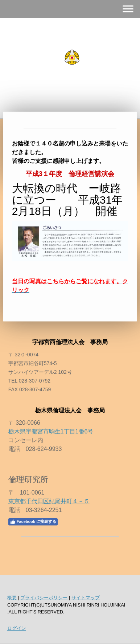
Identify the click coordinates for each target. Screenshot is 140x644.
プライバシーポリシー (44, 598)
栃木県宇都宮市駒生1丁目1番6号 (51, 431)
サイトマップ (86, 598)
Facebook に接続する (33, 522)
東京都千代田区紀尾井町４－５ (49, 501)
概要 (12, 598)
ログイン (17, 628)
